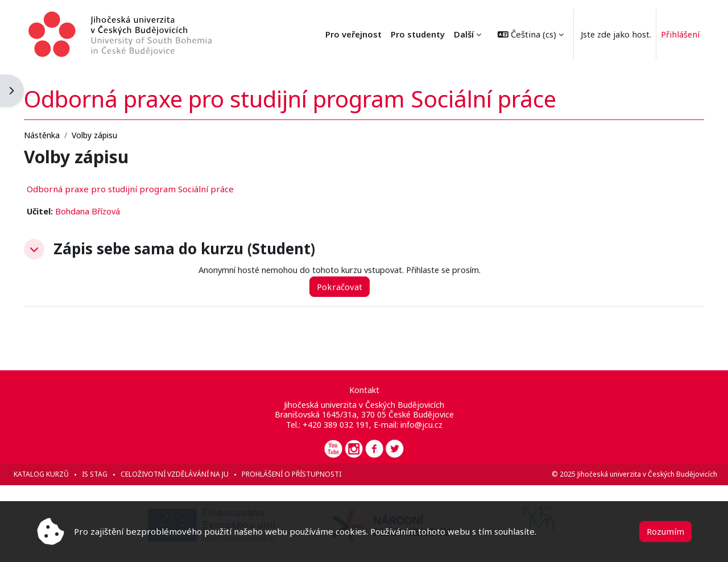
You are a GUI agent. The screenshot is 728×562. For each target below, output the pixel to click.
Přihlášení (672, 34)
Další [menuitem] (453, 34)
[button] (520, 34)
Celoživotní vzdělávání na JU (200, 474)
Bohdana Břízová (116, 211)
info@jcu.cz (421, 425)
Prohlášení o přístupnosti (317, 474)
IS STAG (120, 474)
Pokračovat (361, 287)
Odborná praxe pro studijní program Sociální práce (156, 188)
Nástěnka (67, 135)
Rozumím (665, 531)
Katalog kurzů (67, 474)
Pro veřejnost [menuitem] (406, 34)
